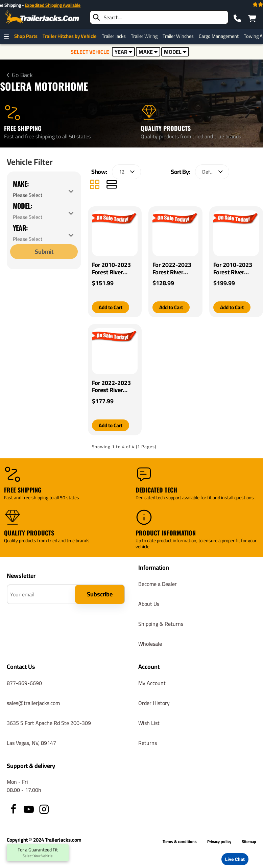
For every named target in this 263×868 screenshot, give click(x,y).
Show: (99, 174)
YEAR (124, 52)
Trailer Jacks (115, 36)
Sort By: (180, 174)
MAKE (148, 52)
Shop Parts (28, 36)
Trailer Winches (180, 36)
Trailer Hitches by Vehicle (71, 36)
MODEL (175, 52)
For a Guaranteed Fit (38, 853)
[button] (112, 310)
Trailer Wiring (146, 36)
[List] (112, 187)
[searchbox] (159, 17)
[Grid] (95, 187)
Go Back (22, 75)
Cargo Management (220, 36)
